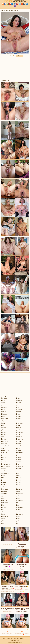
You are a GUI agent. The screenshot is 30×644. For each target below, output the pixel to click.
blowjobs (4, 430)
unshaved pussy (21, 507)
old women (20, 432)
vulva (18, 516)
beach (3, 412)
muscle (18, 416)
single (18, 482)
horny (3, 507)
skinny (18, 485)
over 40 (19, 441)
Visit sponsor (20, 56)
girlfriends (4, 489)
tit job (18, 503)
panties (18, 450)
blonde (4, 428)
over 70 (19, 448)
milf (17, 407)
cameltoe (4, 441)
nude (18, 425)
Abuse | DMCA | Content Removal (11, 638)
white (18, 519)
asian (3, 403)
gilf (2, 487)
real (17, 464)
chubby (4, 444)
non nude (19, 423)
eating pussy (5, 466)
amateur (4, 398)
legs (18, 398)
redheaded (19, 466)
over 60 (19, 446)
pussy (18, 462)
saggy (18, 469)
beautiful (4, 414)
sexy (18, 475)
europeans (5, 473)
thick (18, 498)
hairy (3, 498)
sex (17, 473)
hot (3, 510)
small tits (19, 489)
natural (18, 419)
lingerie (18, 403)
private (18, 460)
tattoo (18, 496)
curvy (3, 462)
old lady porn (20, 430)
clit (2, 448)
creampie (4, 455)
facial (3, 475)
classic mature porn (7, 446)
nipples (18, 421)
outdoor (19, 437)
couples (4, 453)
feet (3, 480)
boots (3, 435)
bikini (3, 423)
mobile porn (20, 409)
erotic (3, 471)
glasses (4, 491)
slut (17, 487)
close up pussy (6, 450)
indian (3, 514)
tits (17, 505)
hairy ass (4, 500)
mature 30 (19, 439)
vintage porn (20, 514)
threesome (19, 500)
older (18, 435)
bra (3, 437)
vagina (18, 512)
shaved (18, 478)
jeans (3, 519)
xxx (17, 523)
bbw (3, 409)
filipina (3, 482)
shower (18, 480)
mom (18, 414)
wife (18, 521)
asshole (4, 407)
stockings (19, 494)
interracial (4, 516)
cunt (3, 460)
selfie (18, 471)
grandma (4, 494)
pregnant (19, 457)
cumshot (4, 457)
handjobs (4, 503)
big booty (4, 419)
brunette (4, 439)
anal (3, 400)
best (3, 416)
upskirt (18, 510)
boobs (3, 432)
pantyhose (19, 453)
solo (18, 491)
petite (18, 455)
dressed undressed (7, 464)
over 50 (19, 444)
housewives (5, 512)
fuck (3, 485)
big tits (3, 421)
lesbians (19, 400)
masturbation (20, 405)
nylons (18, 428)
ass (3, 405)
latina (3, 523)
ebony (3, 469)
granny (4, 496)
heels (3, 505)
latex (3, 521)
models (18, 412)
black (3, 425)
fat (2, 478)
